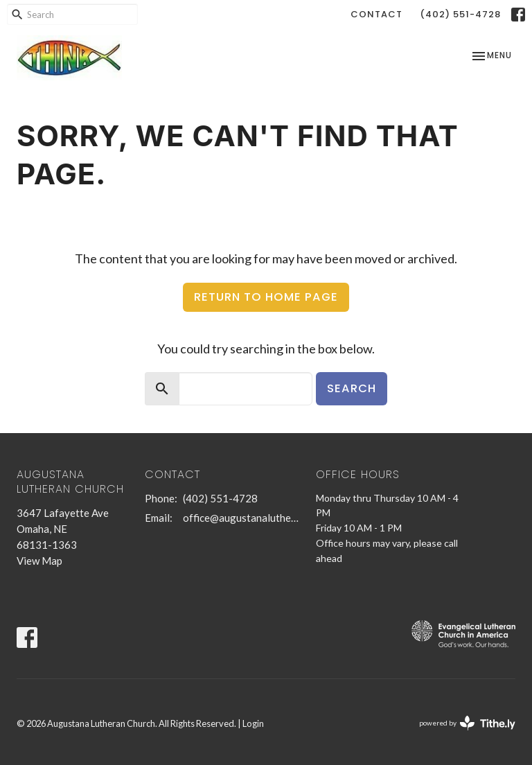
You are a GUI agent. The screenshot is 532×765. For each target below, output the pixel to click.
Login (253, 723)
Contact (376, 14)
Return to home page (266, 297)
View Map (39, 561)
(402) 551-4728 (460, 14)
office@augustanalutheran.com (242, 518)
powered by (467, 723)
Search (352, 388)
